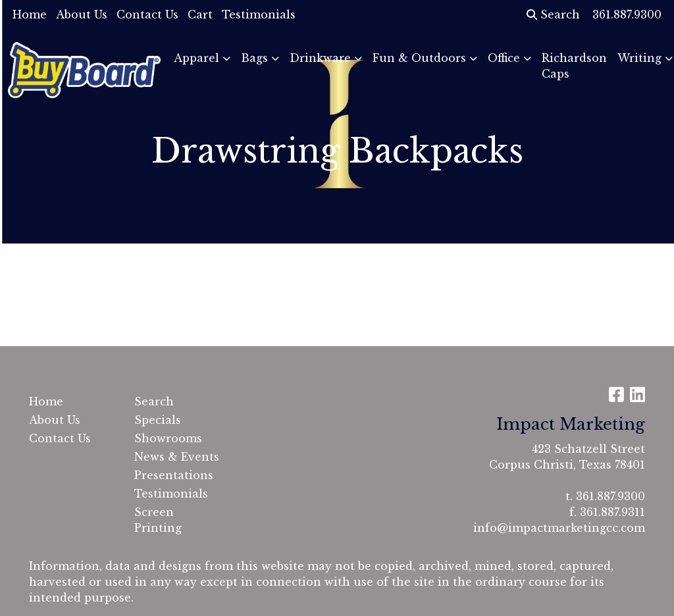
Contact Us (147, 14)
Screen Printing (158, 520)
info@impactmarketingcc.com (559, 528)
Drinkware (320, 58)
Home (30, 14)
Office (504, 58)
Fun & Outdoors (419, 58)
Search (553, 14)
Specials (158, 420)
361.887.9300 (610, 496)
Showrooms (168, 438)
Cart (200, 14)
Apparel (196, 58)
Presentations (174, 475)
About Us (82, 14)
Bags (254, 58)
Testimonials (259, 14)
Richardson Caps (574, 66)
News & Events (177, 457)
